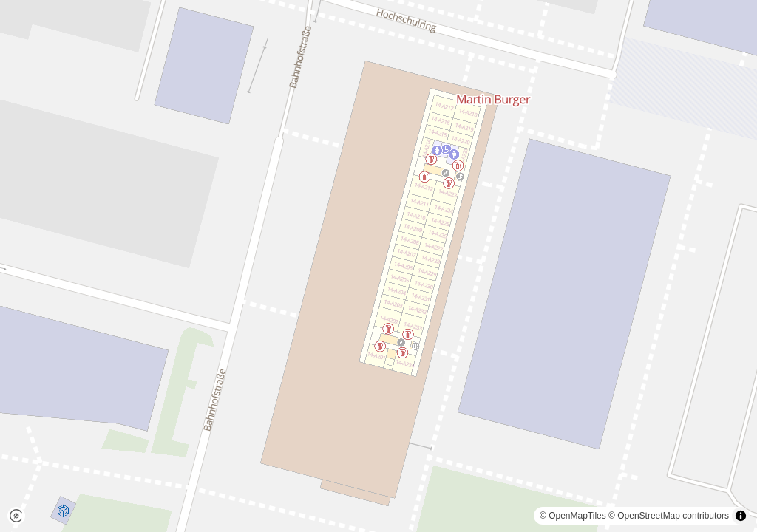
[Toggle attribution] (741, 516)
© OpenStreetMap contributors (669, 516)
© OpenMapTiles (573, 516)
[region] (378, 266)
